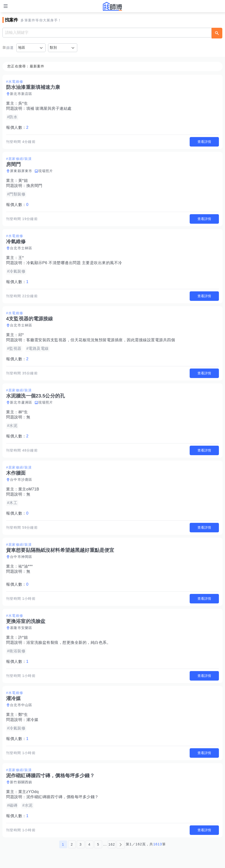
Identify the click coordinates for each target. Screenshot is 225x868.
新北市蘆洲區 (21, 402)
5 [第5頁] (98, 844)
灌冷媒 (32, 720)
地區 (22, 47)
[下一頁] (121, 844)
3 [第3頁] (81, 844)
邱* (21, 335)
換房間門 (34, 186)
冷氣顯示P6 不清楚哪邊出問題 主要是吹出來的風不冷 (74, 263)
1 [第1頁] (63, 844)
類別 (54, 47)
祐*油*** (26, 566)
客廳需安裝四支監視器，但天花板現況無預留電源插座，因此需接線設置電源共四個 (101, 340)
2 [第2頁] (72, 844)
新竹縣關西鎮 (21, 782)
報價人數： (17, 127)
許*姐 (23, 637)
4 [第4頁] (89, 844)
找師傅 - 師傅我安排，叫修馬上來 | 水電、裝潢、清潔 (113, 6)
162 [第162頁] (112, 844)
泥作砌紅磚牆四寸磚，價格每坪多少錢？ (63, 797)
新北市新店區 (21, 94)
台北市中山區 (21, 705)
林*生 (23, 412)
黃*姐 (23, 180)
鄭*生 (23, 715)
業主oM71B (29, 489)
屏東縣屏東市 (21, 171)
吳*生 (23, 103)
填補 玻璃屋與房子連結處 (49, 108)
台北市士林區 (21, 248)
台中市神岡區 (21, 557)
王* (21, 258)
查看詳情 (204, 142)
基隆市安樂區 (21, 628)
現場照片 (46, 171)
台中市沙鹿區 (21, 480)
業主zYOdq (29, 792)
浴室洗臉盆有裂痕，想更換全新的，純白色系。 (69, 642)
